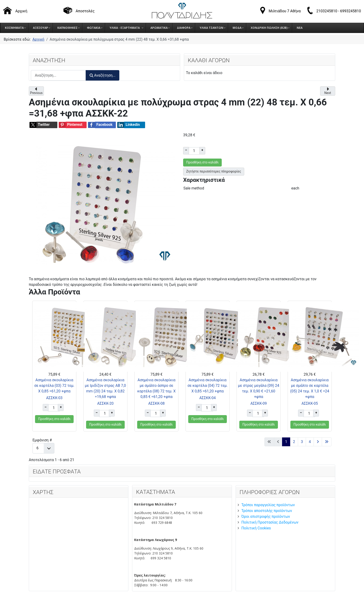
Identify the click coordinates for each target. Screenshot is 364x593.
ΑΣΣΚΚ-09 (259, 403)
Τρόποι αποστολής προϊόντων (267, 511)
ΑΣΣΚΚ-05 (310, 403)
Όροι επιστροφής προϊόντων (266, 516)
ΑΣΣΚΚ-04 (208, 398)
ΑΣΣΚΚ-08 (157, 403)
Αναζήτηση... (102, 75)
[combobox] (58, 75)
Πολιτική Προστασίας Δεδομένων (270, 522)
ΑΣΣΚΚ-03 (54, 398)
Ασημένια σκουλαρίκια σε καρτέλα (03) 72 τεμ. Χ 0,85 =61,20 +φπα (54, 386)
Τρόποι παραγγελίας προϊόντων (268, 505)
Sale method (194, 188)
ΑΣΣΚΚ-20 (106, 403)
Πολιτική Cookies (256, 528)
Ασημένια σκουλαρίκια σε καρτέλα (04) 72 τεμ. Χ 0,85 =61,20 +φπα (208, 386)
